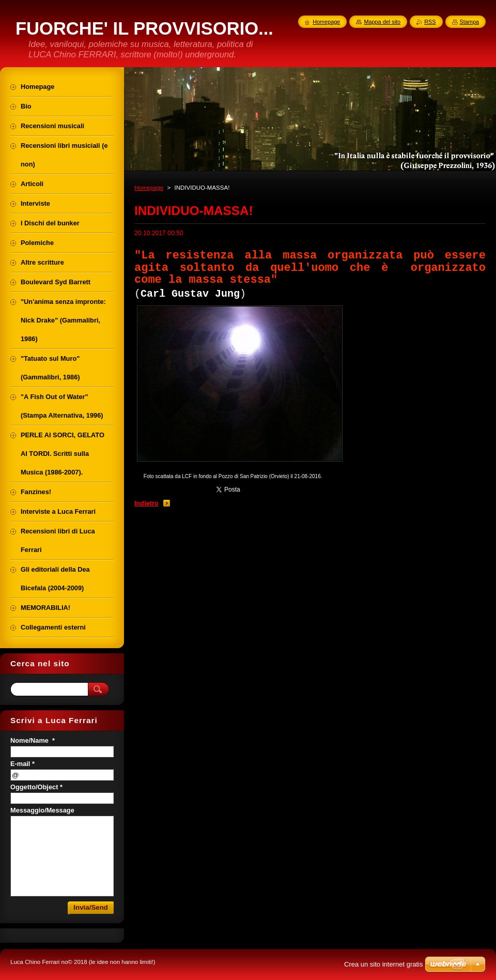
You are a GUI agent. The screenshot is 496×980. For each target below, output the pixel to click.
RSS (430, 22)
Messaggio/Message (42, 810)
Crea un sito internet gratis (383, 964)
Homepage (149, 188)
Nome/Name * (33, 740)
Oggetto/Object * (36, 787)
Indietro (146, 503)
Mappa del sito (382, 22)
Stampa (469, 22)
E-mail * (22, 764)
